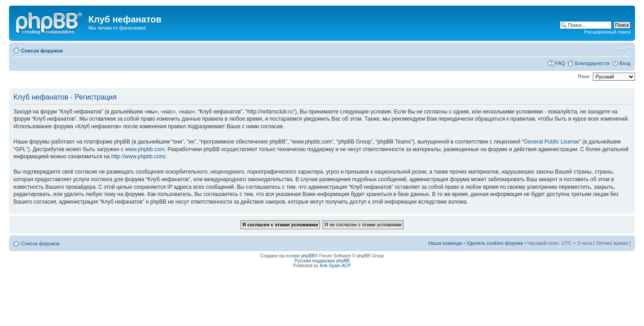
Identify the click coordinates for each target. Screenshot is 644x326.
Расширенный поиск (607, 32)
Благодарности (592, 63)
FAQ (560, 63)
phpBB (308, 256)
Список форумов (42, 51)
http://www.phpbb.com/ (138, 156)
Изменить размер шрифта (624, 49)
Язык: (584, 76)
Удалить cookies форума (495, 243)
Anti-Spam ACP (335, 266)
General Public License (551, 142)
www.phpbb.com (145, 149)
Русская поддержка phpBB (322, 261)
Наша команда (445, 243)
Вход (625, 63)
